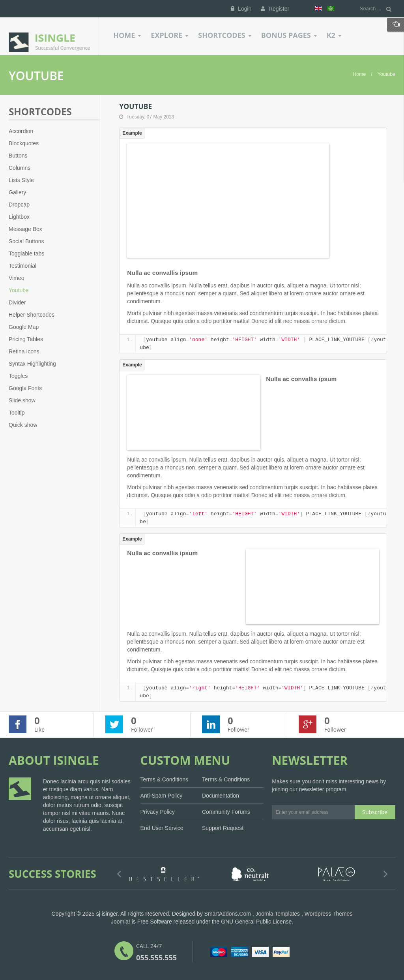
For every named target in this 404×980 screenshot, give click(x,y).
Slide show (22, 400)
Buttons (18, 156)
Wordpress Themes (329, 914)
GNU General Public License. (257, 922)
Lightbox (19, 217)
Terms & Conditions (164, 779)
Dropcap (19, 205)
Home (359, 74)
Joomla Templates (278, 914)
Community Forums (226, 812)
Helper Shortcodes (32, 315)
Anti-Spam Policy (162, 796)
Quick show (23, 425)
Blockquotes (24, 143)
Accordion (21, 131)
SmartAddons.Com (228, 914)
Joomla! (121, 922)
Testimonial (22, 266)
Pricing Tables (26, 339)
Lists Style (21, 180)
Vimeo (16, 278)
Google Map (24, 327)
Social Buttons (26, 241)
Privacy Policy (158, 812)
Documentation (221, 796)
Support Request (223, 828)
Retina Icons (24, 351)
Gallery (17, 192)
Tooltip (17, 413)
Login (241, 9)
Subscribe (375, 812)
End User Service (162, 828)
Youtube (19, 290)
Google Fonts (25, 388)
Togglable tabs (26, 253)
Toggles (18, 376)
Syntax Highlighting (32, 364)
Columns (20, 168)
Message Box (25, 229)
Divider (17, 302)
